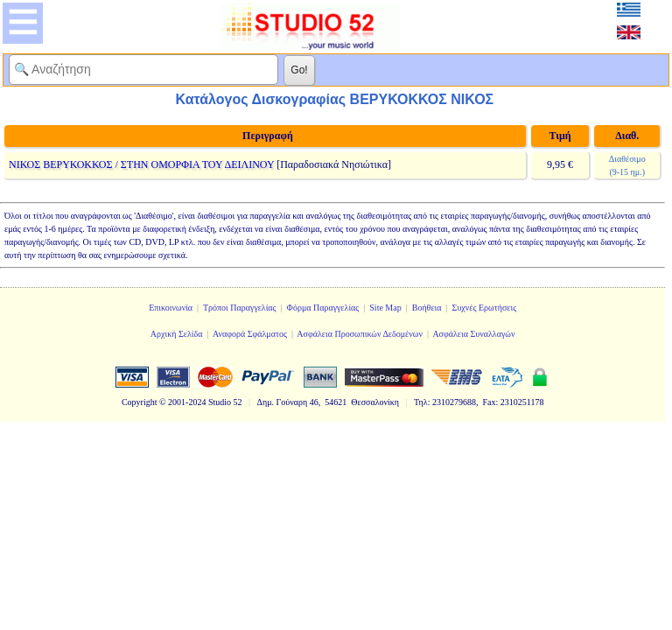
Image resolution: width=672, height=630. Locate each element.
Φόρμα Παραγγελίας (323, 308)
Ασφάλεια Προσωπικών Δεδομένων (360, 334)
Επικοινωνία (171, 308)
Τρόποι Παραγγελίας (240, 308)
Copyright (140, 402)
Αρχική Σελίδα (177, 334)
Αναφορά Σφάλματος (250, 334)
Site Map (385, 308)
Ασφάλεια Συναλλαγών (473, 334)
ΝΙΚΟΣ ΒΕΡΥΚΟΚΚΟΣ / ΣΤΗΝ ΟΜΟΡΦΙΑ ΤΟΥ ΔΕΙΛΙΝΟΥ (141, 164)
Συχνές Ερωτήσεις (485, 308)
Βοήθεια (427, 308)
